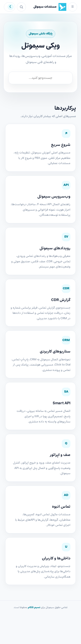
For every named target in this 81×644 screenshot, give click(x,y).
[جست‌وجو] (21, 7)
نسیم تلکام (34, 607)
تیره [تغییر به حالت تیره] (10, 7)
